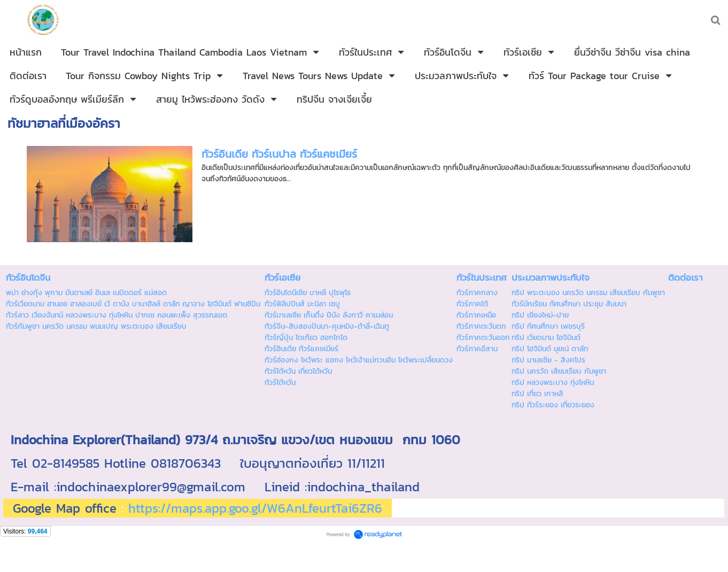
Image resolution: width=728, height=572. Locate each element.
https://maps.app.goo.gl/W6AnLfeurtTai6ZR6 (255, 508)
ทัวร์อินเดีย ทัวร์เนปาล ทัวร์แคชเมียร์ (279, 154)
